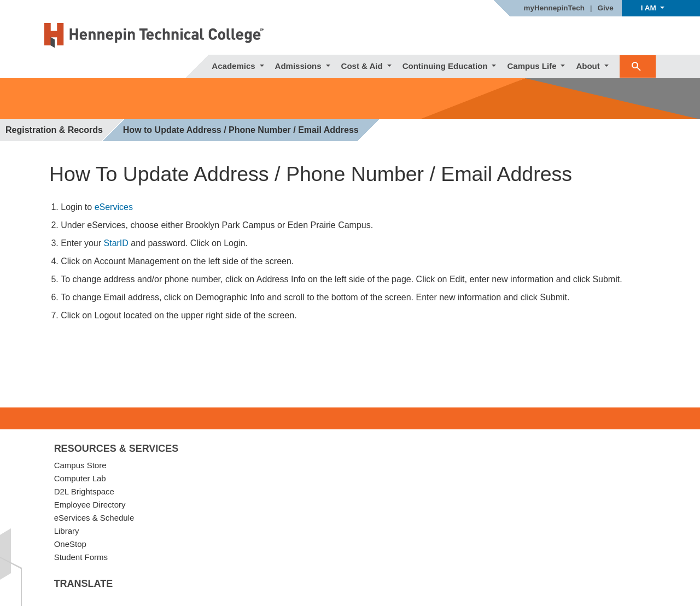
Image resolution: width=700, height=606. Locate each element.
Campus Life (533, 66)
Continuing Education (446, 66)
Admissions (299, 66)
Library (67, 531)
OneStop (70, 544)
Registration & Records (54, 130)
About (589, 66)
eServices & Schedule (94, 518)
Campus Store (80, 465)
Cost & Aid (363, 66)
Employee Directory (90, 505)
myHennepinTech (554, 8)
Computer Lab (80, 478)
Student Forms (81, 557)
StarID (116, 243)
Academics (234, 66)
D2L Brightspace (84, 491)
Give (606, 8)
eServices (114, 207)
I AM (650, 8)
